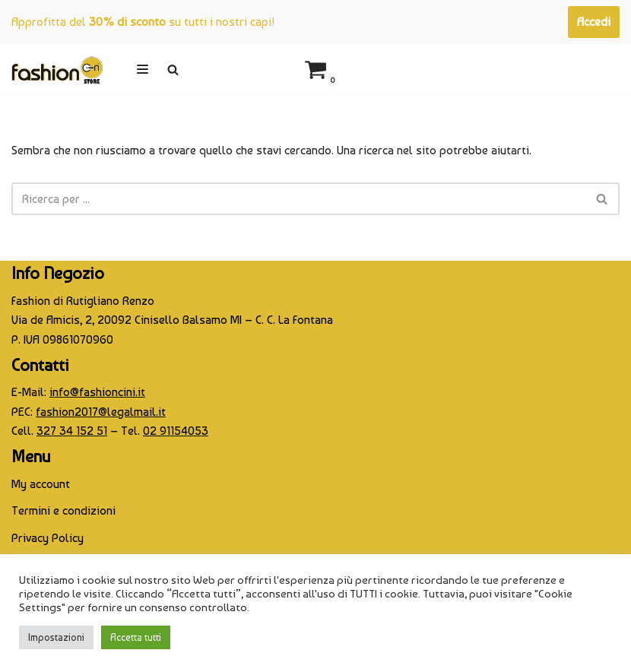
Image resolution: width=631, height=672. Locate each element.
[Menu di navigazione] (143, 69)
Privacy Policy (48, 538)
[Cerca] (173, 70)
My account (41, 484)
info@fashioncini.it (97, 392)
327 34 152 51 (72, 431)
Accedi (594, 22)
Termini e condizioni (63, 510)
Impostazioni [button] (56, 637)
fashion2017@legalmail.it (101, 412)
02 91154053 (176, 431)
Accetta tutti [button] (136, 637)
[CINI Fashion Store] (57, 70)
